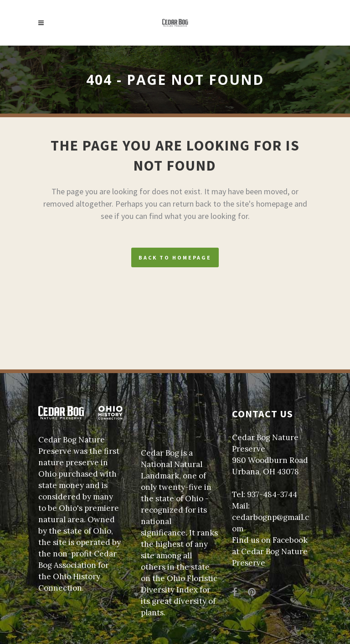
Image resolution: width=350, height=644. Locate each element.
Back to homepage (175, 257)
